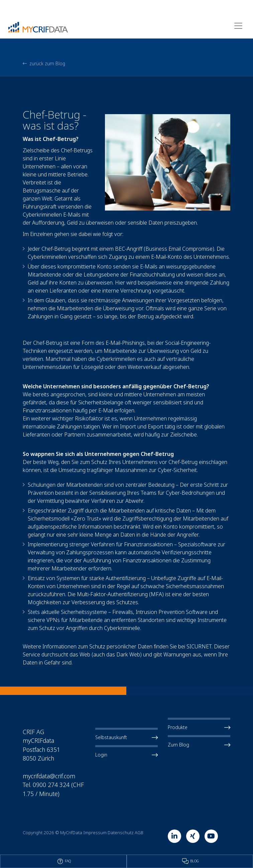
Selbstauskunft (126, 737)
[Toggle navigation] (238, 26)
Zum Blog (199, 745)
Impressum (95, 833)
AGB (139, 833)
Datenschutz (121, 833)
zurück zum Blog (44, 64)
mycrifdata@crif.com (49, 776)
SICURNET (199, 646)
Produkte (199, 727)
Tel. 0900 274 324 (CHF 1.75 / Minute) (53, 789)
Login (126, 755)
